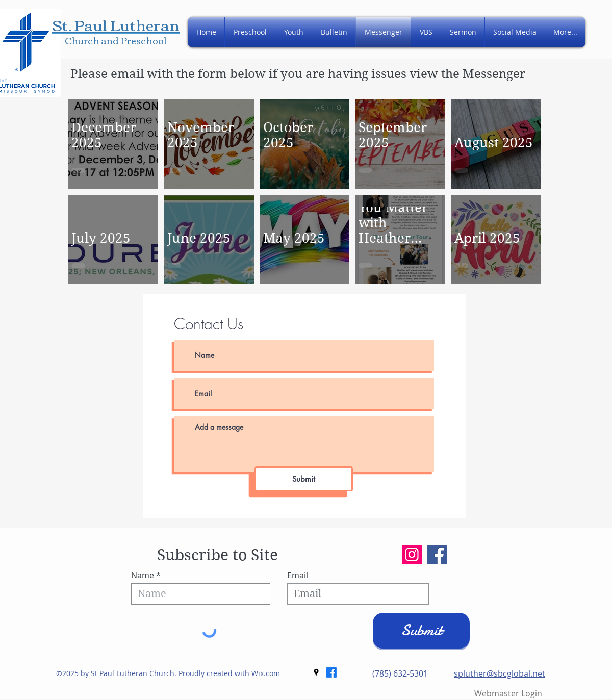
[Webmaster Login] (508, 694)
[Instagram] (412, 554)
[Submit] (304, 479)
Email (298, 575)
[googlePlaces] (316, 672)
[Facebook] (437, 554)
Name (143, 575)
